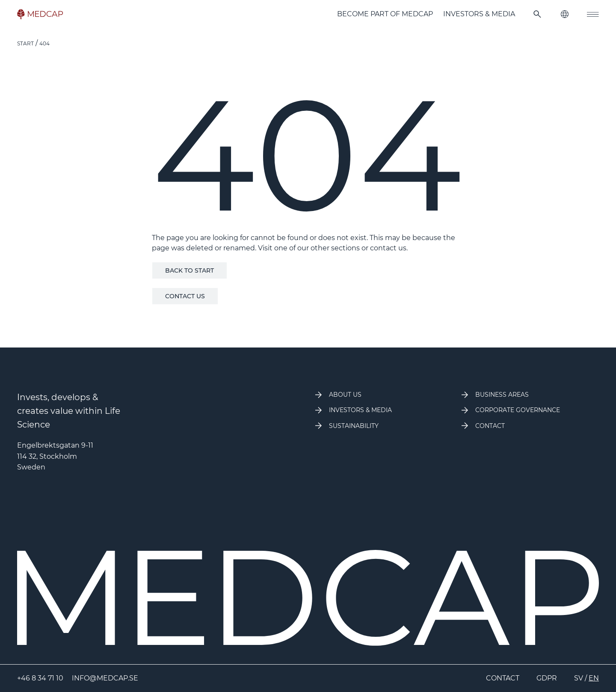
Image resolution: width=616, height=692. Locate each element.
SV (579, 678)
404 (44, 43)
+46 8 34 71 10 (40, 678)
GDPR (547, 678)
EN (594, 678)
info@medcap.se (105, 678)
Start (25, 43)
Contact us (185, 296)
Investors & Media (479, 14)
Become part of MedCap (385, 14)
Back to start (190, 270)
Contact (503, 678)
